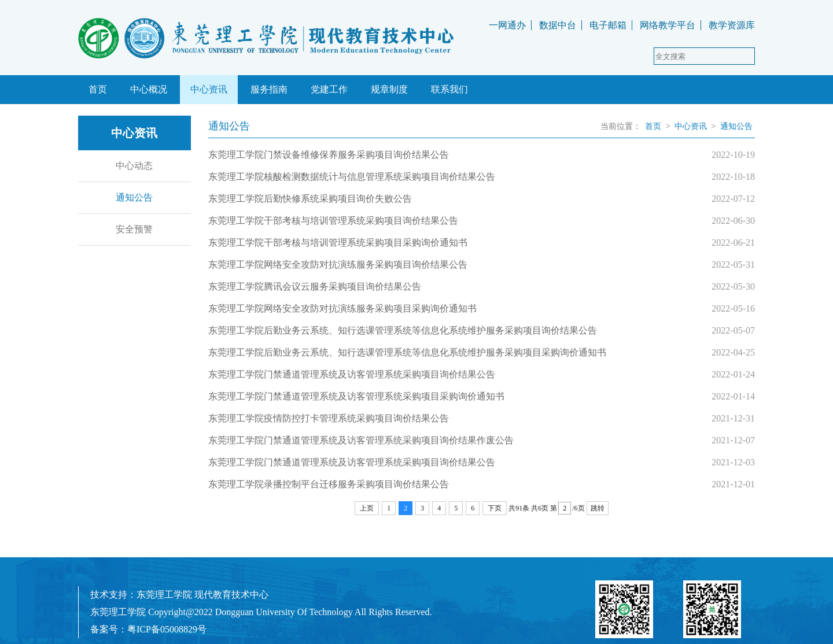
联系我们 (449, 89)
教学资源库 (732, 25)
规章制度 (389, 89)
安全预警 (134, 229)
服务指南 (269, 89)
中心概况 (149, 89)
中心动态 (134, 166)
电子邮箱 (608, 25)
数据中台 (558, 25)
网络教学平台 (668, 25)
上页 (367, 508)
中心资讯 (209, 89)
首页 (98, 89)
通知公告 (134, 197)
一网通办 (507, 25)
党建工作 (329, 89)
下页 (495, 508)
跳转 (598, 508)
